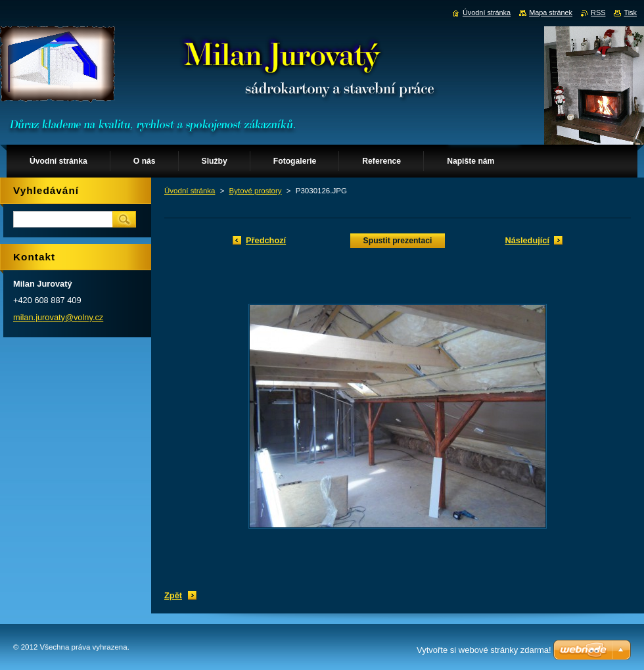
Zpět (173, 595)
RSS (598, 12)
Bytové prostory (256, 191)
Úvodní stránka (190, 191)
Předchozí (266, 240)
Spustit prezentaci (398, 241)
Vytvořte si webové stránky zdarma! (484, 650)
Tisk (630, 12)
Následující (527, 240)
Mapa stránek (551, 12)
